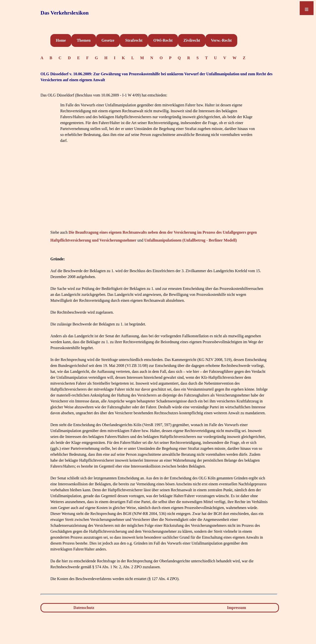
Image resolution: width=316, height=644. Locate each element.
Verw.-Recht (221, 40)
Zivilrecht (192, 40)
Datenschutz (84, 608)
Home (61, 40)
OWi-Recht (163, 40)
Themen (84, 40)
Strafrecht (134, 40)
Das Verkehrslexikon (65, 13)
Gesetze (108, 40)
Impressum (237, 608)
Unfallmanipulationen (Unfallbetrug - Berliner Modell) (190, 240)
